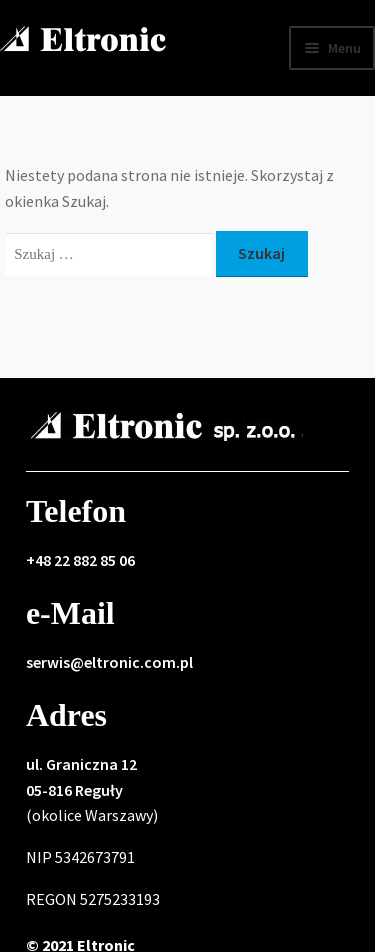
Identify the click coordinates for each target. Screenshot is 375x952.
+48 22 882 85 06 (80, 560)
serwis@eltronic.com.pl (109, 662)
